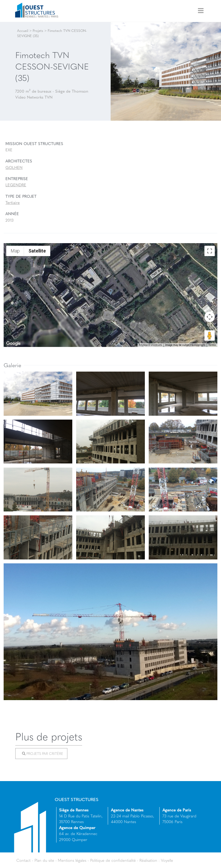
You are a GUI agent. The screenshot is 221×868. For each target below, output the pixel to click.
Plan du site (44, 860)
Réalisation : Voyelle (156, 860)
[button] (111, 292)
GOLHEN (14, 167)
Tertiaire (13, 202)
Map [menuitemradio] (15, 251)
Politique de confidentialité (113, 860)
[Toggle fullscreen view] (210, 251)
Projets (38, 30)
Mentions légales (72, 860)
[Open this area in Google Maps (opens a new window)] (13, 344)
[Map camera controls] (210, 317)
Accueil (23, 30)
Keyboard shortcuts (150, 345)
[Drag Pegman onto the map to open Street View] (210, 336)
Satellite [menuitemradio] (37, 251)
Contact (23, 860)
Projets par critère (42, 753)
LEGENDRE (16, 185)
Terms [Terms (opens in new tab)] (212, 345)
